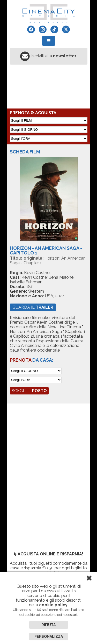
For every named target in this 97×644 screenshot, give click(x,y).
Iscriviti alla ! (54, 56)
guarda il (33, 307)
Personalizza (49, 637)
